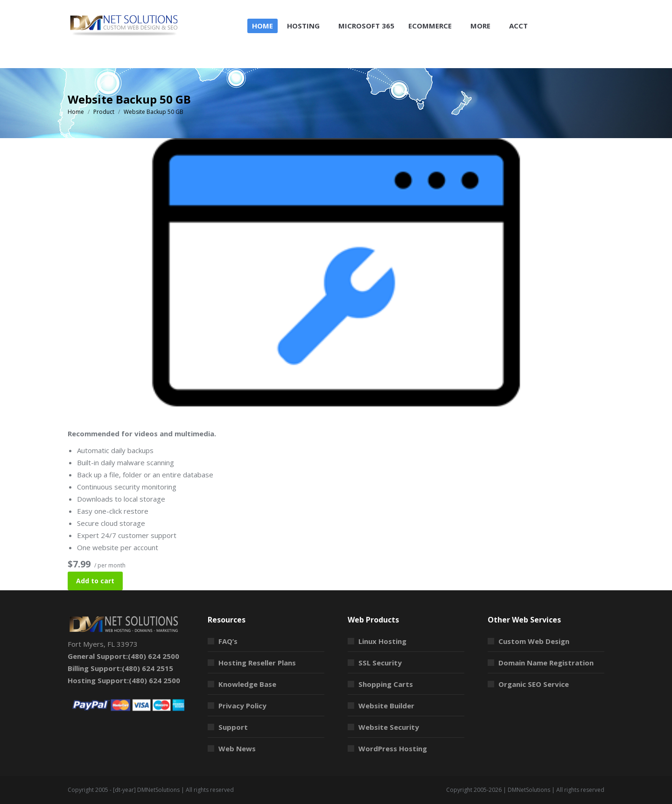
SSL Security (380, 663)
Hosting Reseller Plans (257, 663)
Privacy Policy (242, 706)
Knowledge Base (247, 684)
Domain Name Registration (546, 663)
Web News (237, 748)
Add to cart (95, 581)
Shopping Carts (386, 684)
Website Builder (386, 706)
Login (592, 9)
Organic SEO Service (534, 684)
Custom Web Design (534, 641)
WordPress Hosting (393, 748)
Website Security (389, 727)
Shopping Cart (544, 9)
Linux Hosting (382, 641)
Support (233, 727)
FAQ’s (228, 641)
